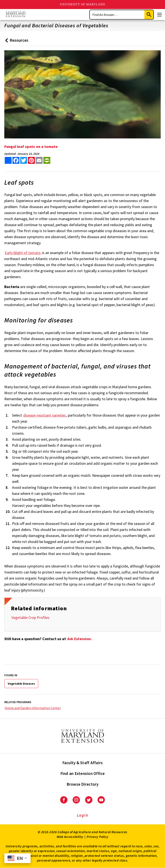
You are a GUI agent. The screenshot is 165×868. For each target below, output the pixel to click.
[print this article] (47, 160)
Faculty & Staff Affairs (83, 763)
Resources (16, 42)
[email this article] (39, 160)
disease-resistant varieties (44, 415)
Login (83, 815)
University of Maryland (83, 4)
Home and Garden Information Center (33, 708)
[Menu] (159, 15)
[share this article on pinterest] (31, 160)
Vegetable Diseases (21, 684)
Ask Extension (79, 639)
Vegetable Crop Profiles (30, 617)
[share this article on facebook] (16, 160)
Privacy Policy (97, 837)
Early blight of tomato (23, 253)
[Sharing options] (8, 160)
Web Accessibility (70, 837)
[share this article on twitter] (24, 160)
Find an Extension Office (83, 773)
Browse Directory (83, 784)
